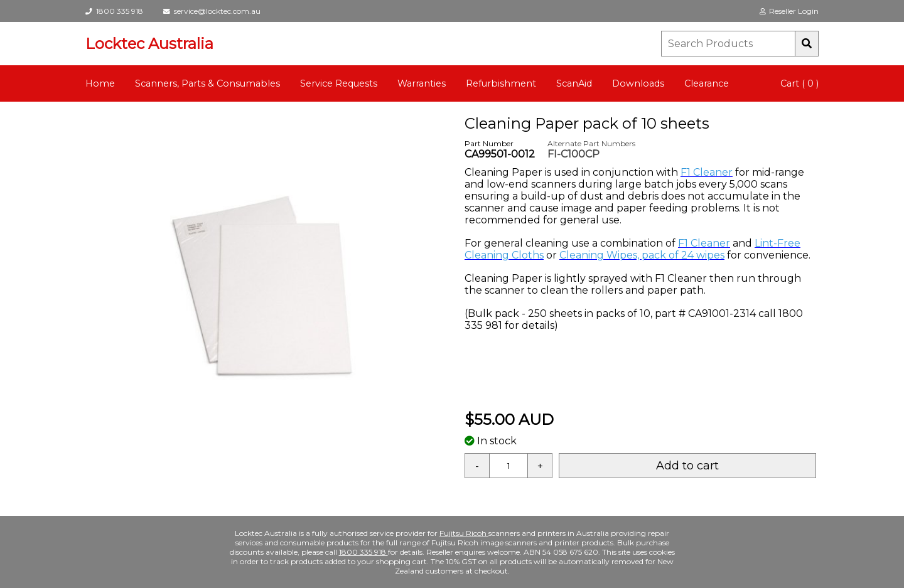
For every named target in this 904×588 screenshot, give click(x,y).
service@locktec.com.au (212, 11)
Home (100, 83)
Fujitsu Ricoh (464, 533)
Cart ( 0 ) (799, 83)
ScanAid (574, 83)
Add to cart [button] (687, 466)
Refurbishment (501, 83)
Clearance (707, 83)
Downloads (638, 83)
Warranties (422, 83)
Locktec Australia (149, 44)
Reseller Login (789, 11)
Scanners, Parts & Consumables (207, 83)
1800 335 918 (114, 11)
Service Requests (339, 83)
